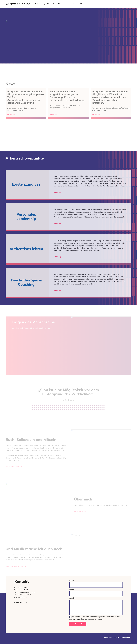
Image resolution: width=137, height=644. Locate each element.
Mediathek (73, 4)
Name (72, 581)
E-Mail (72, 589)
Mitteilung (73, 598)
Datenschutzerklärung (90, 617)
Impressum (108, 637)
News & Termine (59, 4)
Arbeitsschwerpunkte (42, 4)
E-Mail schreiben (21, 602)
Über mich (84, 4)
